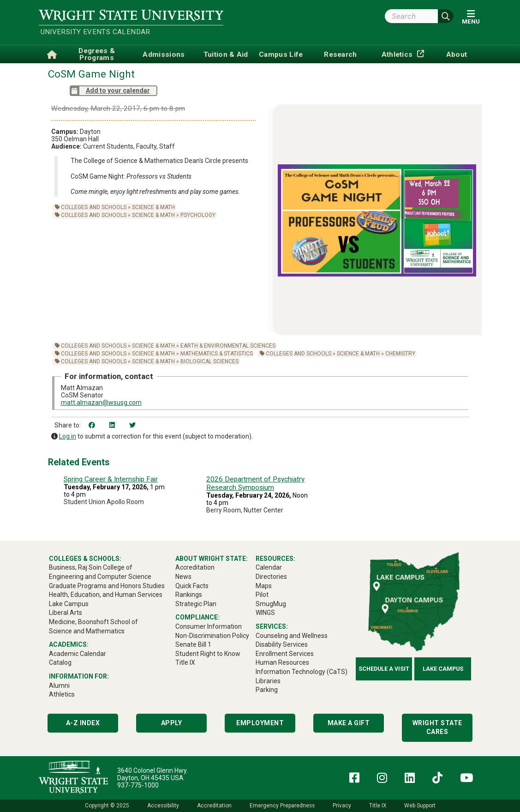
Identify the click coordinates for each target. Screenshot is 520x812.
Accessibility (163, 806)
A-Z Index (83, 723)
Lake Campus (443, 669)
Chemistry (400, 354)
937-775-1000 (138, 785)
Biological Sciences (209, 361)
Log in (68, 436)
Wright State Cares (437, 728)
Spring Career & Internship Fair (111, 479)
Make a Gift (349, 723)
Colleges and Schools (94, 207)
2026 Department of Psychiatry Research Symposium (255, 483)
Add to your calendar (110, 90)
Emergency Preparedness (282, 806)
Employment (260, 723)
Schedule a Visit (384, 669)
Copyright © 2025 (107, 806)
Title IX (378, 806)
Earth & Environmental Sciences (228, 346)
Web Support (420, 806)
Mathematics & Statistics (217, 354)
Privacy (342, 806)
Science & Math (153, 207)
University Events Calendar (96, 32)
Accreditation (214, 806)
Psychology (198, 215)
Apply (172, 723)
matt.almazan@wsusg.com (101, 403)
